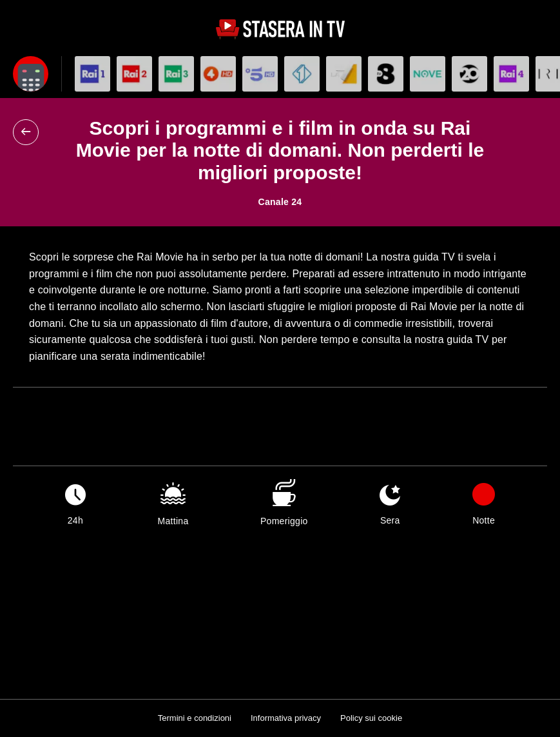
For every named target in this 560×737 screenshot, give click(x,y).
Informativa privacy (286, 718)
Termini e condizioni (195, 718)
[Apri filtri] (31, 74)
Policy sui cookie (371, 718)
